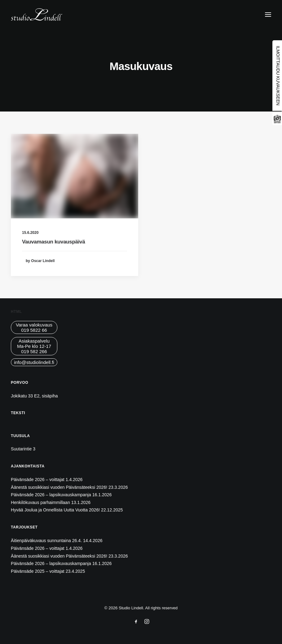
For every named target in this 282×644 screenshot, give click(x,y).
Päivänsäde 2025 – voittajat (38, 571)
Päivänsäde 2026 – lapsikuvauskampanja (51, 495)
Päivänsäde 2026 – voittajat (38, 480)
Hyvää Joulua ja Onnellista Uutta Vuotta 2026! (55, 510)
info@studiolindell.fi (34, 362)
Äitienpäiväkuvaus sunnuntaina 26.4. (46, 541)
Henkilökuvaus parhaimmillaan (40, 502)
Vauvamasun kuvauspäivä (53, 242)
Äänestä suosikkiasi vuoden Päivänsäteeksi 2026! (59, 487)
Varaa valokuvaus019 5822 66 (34, 327)
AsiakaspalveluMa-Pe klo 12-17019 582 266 (34, 346)
